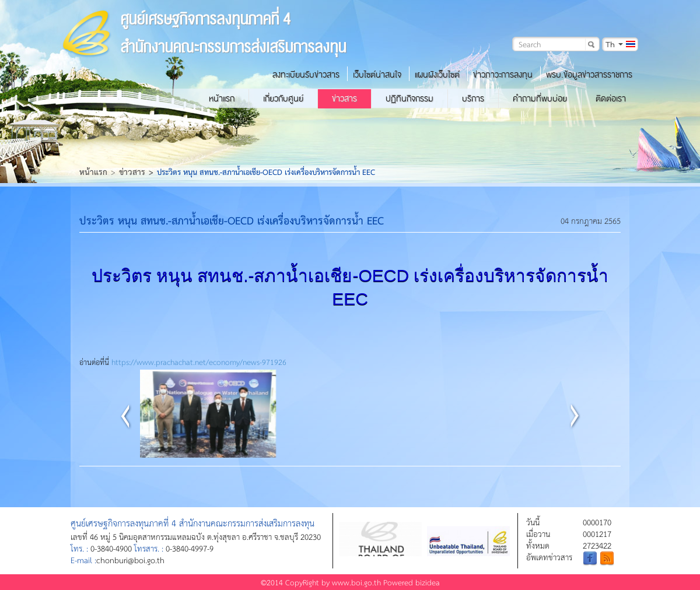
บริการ (473, 99)
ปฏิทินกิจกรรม (409, 99)
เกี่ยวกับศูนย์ (283, 99)
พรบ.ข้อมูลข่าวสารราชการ (589, 75)
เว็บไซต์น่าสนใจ (377, 75)
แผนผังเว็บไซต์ (437, 75)
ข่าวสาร (344, 99)
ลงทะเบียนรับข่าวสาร (306, 75)
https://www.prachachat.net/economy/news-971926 (199, 362)
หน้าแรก (222, 99)
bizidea (428, 582)
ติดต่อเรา (611, 99)
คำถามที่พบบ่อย (540, 99)
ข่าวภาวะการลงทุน (503, 75)
